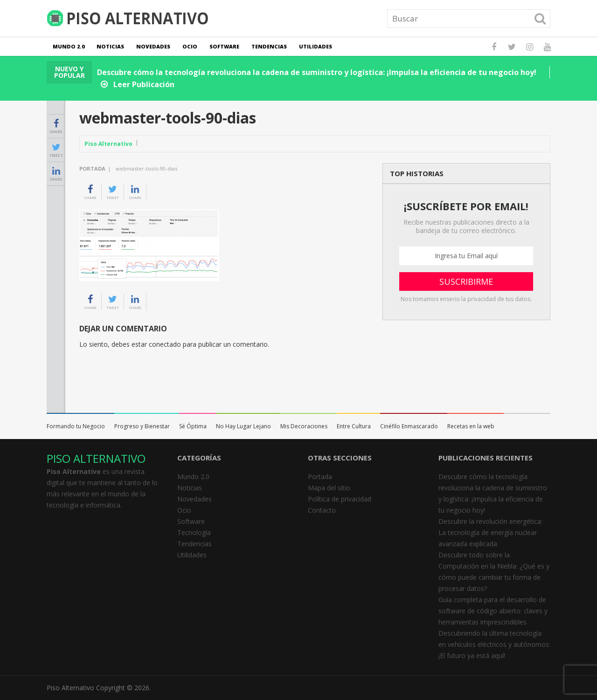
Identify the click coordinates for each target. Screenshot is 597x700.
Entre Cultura (354, 426)
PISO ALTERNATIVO (96, 458)
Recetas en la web (471, 426)
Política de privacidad (340, 499)
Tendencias (269, 46)
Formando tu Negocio (76, 426)
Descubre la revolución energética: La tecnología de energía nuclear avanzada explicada (490, 532)
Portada (92, 168)
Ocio (190, 46)
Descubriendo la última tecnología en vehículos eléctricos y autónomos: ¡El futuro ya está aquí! (494, 644)
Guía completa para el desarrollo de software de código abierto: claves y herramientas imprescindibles (493, 611)
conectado (165, 344)
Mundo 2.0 (69, 46)
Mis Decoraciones (304, 426)
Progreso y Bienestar (142, 426)
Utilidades (316, 46)
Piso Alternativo (108, 144)
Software (224, 46)
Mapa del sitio (329, 488)
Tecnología (194, 532)
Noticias (110, 46)
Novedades (153, 46)
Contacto (322, 510)
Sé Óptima (193, 426)
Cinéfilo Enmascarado (409, 426)
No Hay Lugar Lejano (243, 426)
